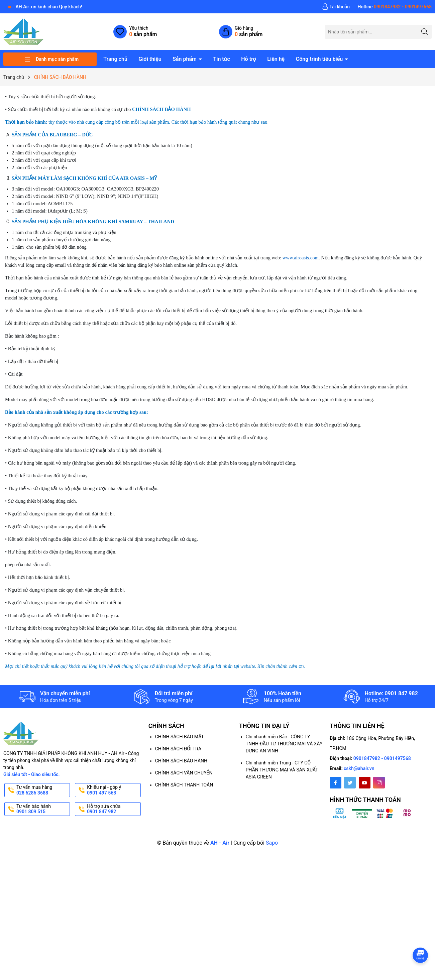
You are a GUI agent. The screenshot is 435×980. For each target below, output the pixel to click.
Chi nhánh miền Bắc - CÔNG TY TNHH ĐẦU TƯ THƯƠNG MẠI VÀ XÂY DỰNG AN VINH (284, 744)
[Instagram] (379, 783)
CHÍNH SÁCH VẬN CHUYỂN (184, 773)
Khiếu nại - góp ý (113, 790)
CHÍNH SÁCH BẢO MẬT (180, 737)
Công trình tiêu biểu (320, 59)
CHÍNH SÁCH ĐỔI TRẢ (178, 749)
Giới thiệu (150, 59)
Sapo (272, 843)
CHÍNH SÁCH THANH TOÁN (184, 785)
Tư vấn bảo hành (42, 809)
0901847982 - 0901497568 (382, 758)
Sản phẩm (185, 59)
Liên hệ (276, 59)
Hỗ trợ (249, 59)
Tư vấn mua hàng (42, 790)
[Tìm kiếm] (425, 32)
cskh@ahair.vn (359, 768)
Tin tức (221, 59)
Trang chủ (115, 59)
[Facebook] (336, 783)
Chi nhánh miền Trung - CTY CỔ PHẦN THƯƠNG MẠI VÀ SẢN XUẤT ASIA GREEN (282, 770)
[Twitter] (350, 783)
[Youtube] (365, 783)
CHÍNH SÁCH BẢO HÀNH (181, 761)
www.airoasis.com (301, 258)
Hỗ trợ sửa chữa (113, 809)
